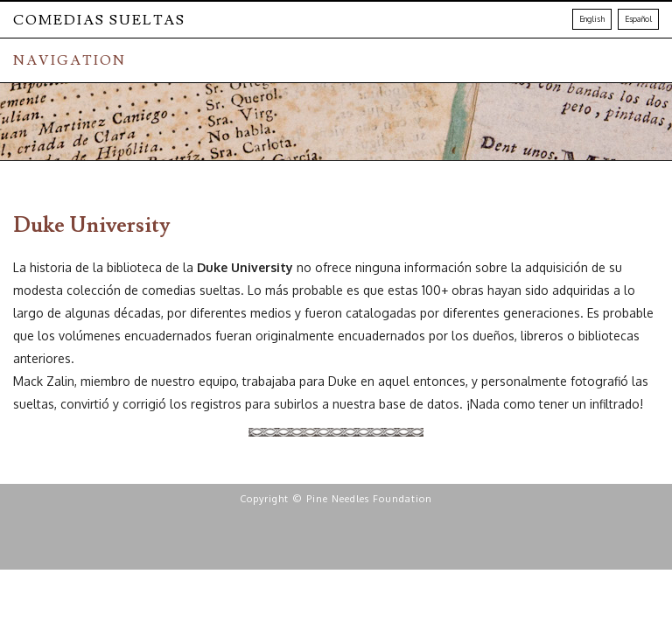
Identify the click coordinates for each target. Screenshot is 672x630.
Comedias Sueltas (99, 20)
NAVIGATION (70, 60)
